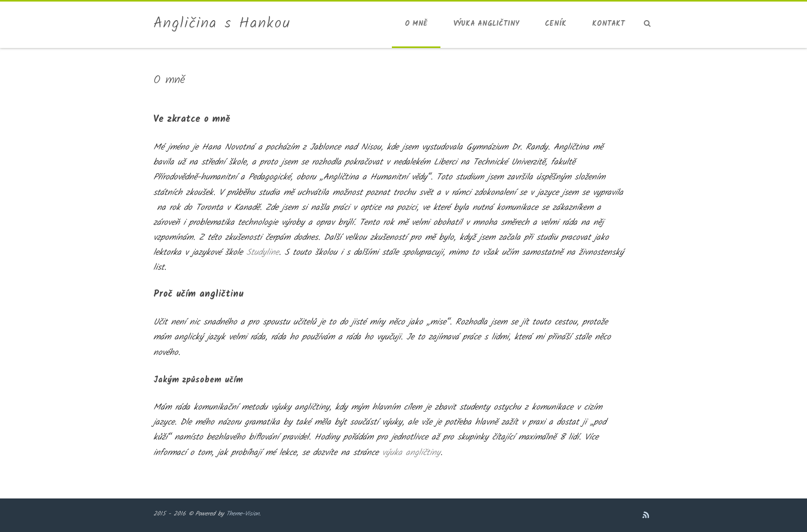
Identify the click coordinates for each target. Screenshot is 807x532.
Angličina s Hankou (222, 24)
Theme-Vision (243, 514)
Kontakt (608, 24)
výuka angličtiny (411, 453)
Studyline (263, 253)
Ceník (556, 24)
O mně (416, 24)
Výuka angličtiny (486, 24)
